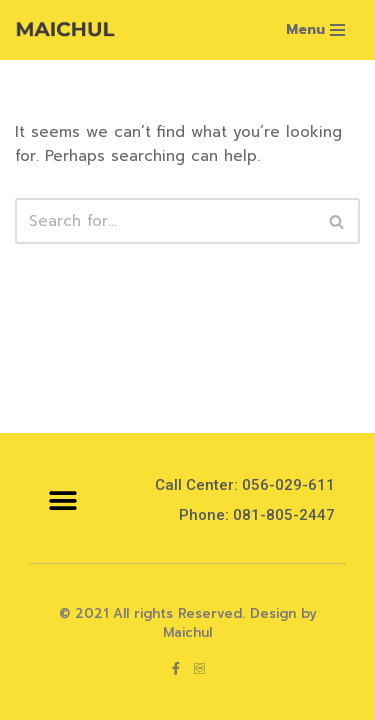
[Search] (165, 221)
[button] (62, 500)
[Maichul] (65, 30)
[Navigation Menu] (315, 30)
